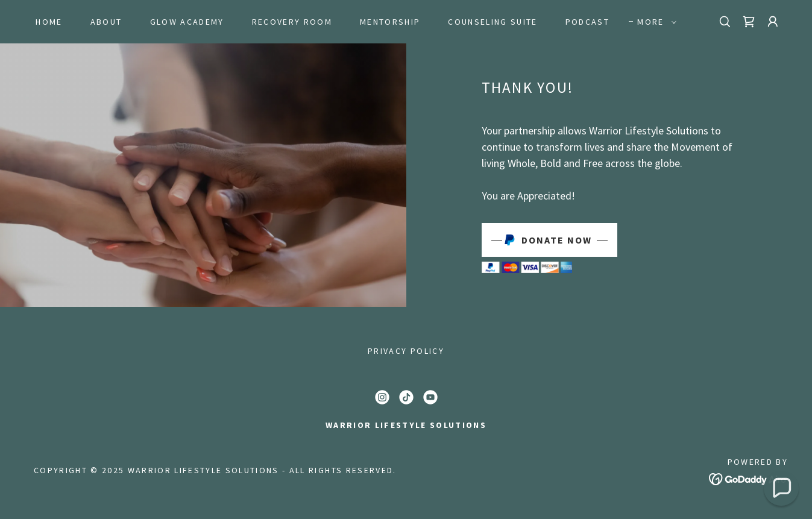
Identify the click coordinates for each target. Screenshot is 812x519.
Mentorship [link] (390, 22)
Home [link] (49, 22)
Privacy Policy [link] (406, 351)
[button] (653, 22)
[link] (749, 22)
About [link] (106, 22)
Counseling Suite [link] (493, 22)
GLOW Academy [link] (187, 22)
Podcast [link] (587, 22)
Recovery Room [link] (292, 22)
